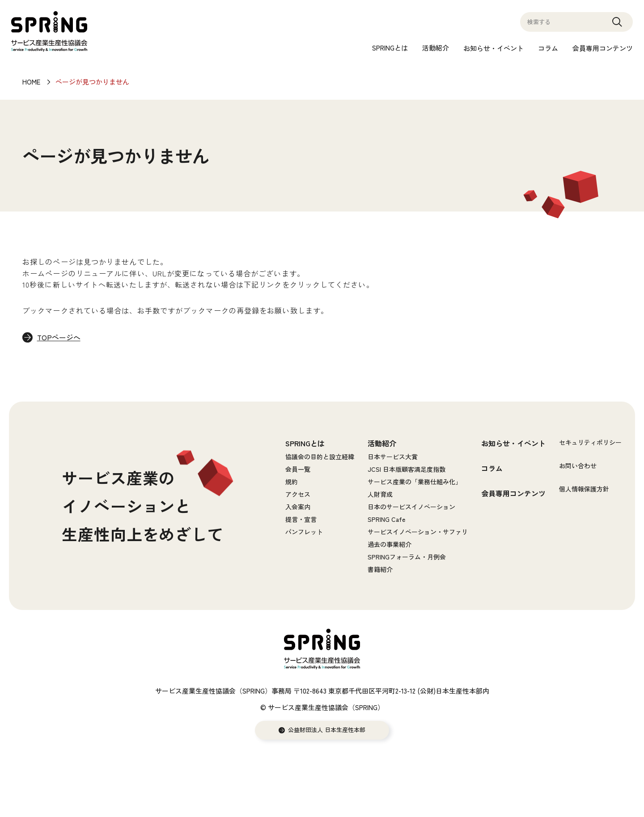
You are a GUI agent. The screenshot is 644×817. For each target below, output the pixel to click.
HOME (31, 82)
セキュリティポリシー (590, 442)
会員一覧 (298, 469)
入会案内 (298, 507)
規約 (292, 482)
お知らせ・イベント (494, 48)
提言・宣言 (301, 519)
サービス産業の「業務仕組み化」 (415, 482)
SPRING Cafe (386, 519)
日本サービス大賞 (393, 457)
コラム (548, 48)
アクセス (298, 494)
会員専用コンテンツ (603, 48)
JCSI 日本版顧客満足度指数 (407, 469)
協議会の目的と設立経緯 (320, 457)
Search (617, 26)
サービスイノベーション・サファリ (418, 532)
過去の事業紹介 (390, 544)
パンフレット (304, 532)
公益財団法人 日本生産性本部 (327, 730)
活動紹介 (436, 48)
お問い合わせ (578, 466)
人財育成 (380, 494)
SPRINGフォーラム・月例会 (407, 557)
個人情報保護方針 (584, 489)
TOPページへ (59, 338)
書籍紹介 (380, 569)
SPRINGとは (390, 48)
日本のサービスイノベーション (411, 507)
